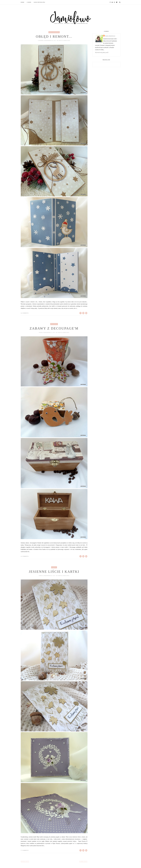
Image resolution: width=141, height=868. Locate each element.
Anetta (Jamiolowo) (110, 36)
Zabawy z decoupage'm (54, 328)
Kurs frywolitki (39, 2)
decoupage (54, 324)
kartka (54, 567)
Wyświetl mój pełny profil (102, 52)
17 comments (25, 850)
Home (23, 2)
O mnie (29, 2)
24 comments (25, 313)
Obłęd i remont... (54, 37)
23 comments (25, 556)
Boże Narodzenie (54, 32)
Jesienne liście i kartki (54, 572)
